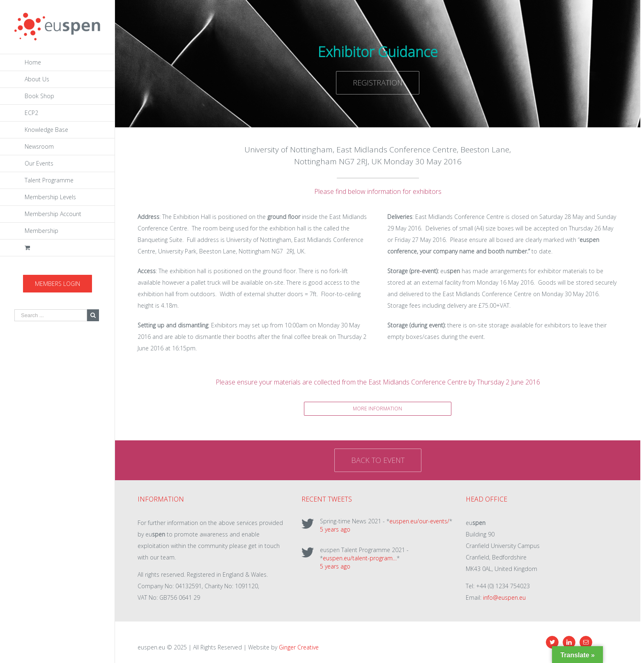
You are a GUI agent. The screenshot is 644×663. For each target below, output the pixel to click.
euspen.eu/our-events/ (419, 521)
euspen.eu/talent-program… (360, 558)
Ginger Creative (299, 647)
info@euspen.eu (504, 597)
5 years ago (335, 529)
